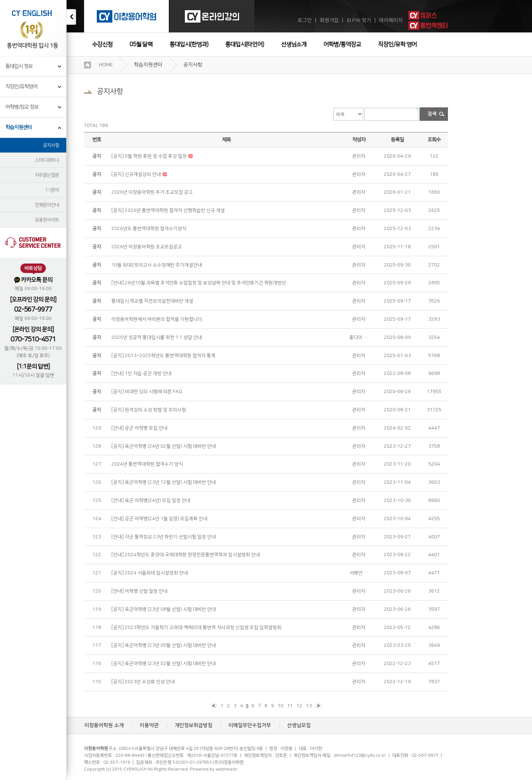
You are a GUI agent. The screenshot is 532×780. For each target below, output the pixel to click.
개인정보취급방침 (194, 725)
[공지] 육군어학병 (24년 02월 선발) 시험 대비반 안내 (164, 446)
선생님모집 (299, 725)
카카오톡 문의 (33, 280)
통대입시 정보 (19, 66)
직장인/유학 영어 (397, 44)
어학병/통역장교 (342, 44)
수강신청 (102, 44)
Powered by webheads (214, 769)
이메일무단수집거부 (250, 725)
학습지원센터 (19, 127)
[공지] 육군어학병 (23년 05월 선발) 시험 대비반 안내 (164, 645)
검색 (432, 114)
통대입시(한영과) (189, 44)
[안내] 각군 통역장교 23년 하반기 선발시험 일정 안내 (164, 537)
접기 (71, 17)
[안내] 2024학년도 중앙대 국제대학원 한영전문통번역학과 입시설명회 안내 (186, 555)
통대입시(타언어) (245, 44)
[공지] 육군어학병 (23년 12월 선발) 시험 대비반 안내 (164, 482)
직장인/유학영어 (21, 87)
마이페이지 (391, 20)
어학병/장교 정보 (22, 107)
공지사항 (51, 145)
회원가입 (329, 20)
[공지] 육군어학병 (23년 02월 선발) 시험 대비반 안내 (164, 664)
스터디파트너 (47, 160)
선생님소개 (294, 44)
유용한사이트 (47, 220)
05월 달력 (141, 44)
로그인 (305, 20)
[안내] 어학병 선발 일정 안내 (139, 591)
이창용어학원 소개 (104, 725)
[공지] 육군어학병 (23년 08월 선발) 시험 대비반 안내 (164, 609)
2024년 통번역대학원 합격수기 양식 (147, 464)
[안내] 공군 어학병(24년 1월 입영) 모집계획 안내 (159, 519)
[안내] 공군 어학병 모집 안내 (139, 428)
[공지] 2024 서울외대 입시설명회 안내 (150, 573)
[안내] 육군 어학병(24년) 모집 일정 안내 (151, 500)
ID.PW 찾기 (359, 20)
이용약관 (149, 725)
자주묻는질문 (47, 175)
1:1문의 (52, 190)
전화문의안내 (47, 205)
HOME (106, 65)
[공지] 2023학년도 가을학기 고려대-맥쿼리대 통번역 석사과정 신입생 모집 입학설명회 (196, 627)
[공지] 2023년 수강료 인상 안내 (143, 682)
